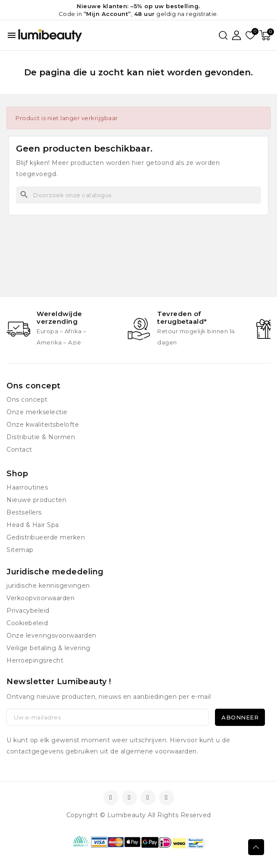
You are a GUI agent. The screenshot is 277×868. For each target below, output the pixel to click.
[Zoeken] (138, 195)
